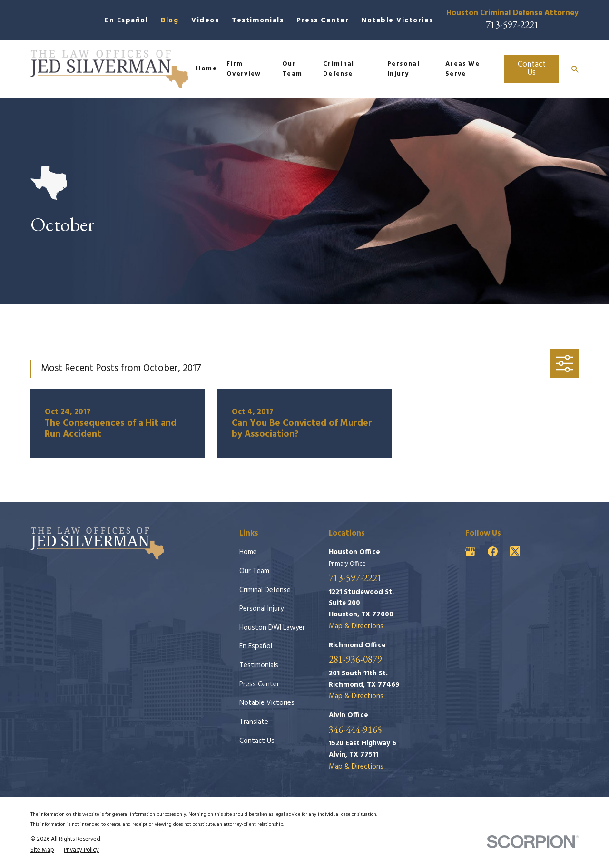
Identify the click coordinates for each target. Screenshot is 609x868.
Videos (205, 20)
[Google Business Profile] (470, 551)
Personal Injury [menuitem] (403, 69)
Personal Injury (261, 609)
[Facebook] (493, 551)
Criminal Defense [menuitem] (339, 69)
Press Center (323, 20)
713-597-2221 (512, 24)
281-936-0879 (355, 659)
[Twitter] (515, 551)
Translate (254, 722)
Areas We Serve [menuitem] (462, 69)
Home (248, 552)
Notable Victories (398, 20)
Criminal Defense (265, 590)
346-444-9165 (355, 730)
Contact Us (532, 68)
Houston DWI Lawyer (272, 628)
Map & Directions (356, 626)
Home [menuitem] (206, 69)
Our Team (254, 571)
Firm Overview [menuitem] (244, 69)
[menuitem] (42, 850)
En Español (126, 20)
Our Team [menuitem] (292, 69)
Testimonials (258, 20)
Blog (170, 20)
